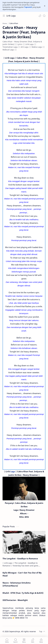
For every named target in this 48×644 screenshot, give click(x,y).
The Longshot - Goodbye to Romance (20, 558)
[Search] (44, 16)
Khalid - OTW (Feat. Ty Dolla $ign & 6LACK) (23, 593)
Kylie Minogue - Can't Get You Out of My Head (22, 574)
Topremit (28, 7)
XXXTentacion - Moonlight (15, 600)
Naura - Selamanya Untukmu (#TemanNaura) (17, 584)
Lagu (13, 471)
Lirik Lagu (11, 16)
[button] (40, 16)
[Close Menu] (45, 6)
